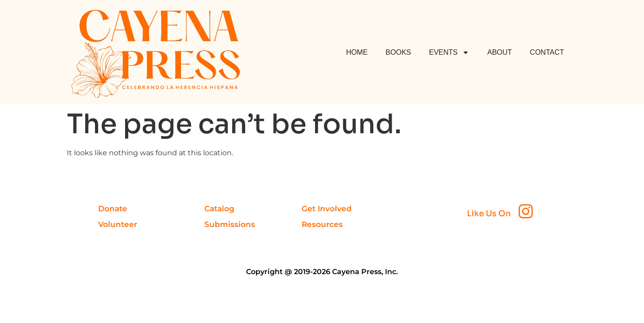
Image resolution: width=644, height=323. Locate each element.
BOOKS (398, 52)
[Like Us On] (526, 211)
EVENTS (449, 52)
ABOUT (499, 52)
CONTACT (547, 52)
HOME (357, 52)
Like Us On (489, 214)
